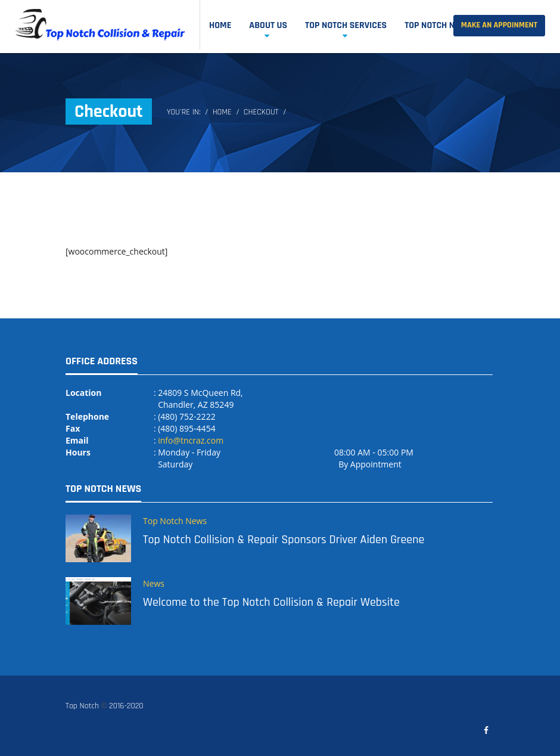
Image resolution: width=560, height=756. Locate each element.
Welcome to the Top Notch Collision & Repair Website (271, 602)
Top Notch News (438, 25)
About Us (268, 25)
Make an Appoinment (499, 25)
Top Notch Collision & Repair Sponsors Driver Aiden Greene (284, 540)
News (154, 583)
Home (220, 25)
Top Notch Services (346, 25)
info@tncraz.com (191, 440)
